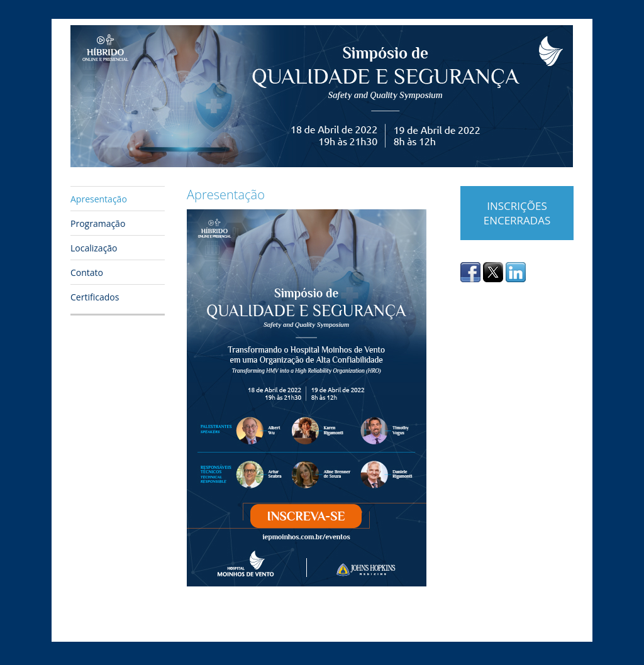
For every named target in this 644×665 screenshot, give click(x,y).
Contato (87, 272)
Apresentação (99, 199)
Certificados (95, 297)
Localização (94, 248)
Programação (98, 223)
